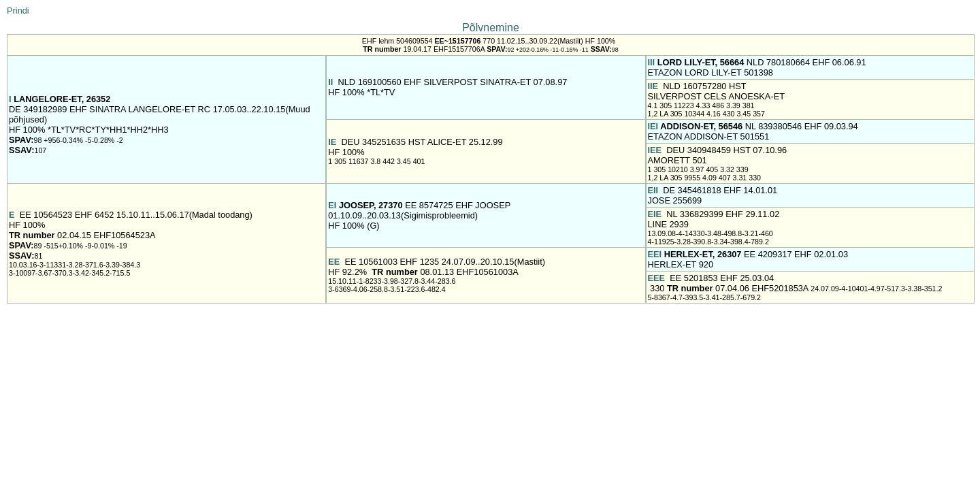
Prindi (18, 11)
